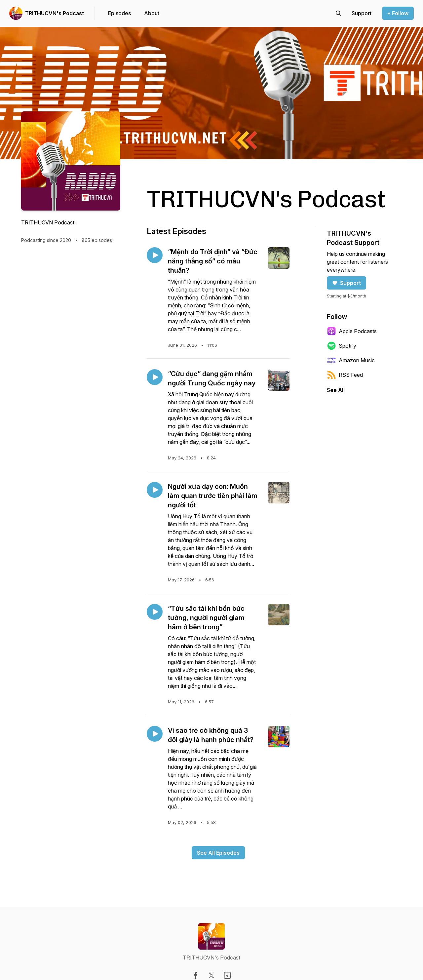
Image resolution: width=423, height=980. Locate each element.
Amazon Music (351, 360)
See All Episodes (218, 853)
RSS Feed (345, 375)
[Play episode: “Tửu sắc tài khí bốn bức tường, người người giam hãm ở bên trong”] (155, 612)
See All (336, 390)
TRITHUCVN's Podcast (55, 13)
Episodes (119, 13)
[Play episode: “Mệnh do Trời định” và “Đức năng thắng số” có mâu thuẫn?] (155, 255)
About (152, 13)
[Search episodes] (338, 13)
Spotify (342, 346)
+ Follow (398, 13)
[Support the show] (362, 13)
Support (346, 283)
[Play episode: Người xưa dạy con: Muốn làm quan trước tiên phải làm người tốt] (155, 490)
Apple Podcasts (352, 331)
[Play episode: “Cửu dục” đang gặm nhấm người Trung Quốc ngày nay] (155, 377)
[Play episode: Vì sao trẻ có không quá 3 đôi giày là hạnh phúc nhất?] (155, 734)
